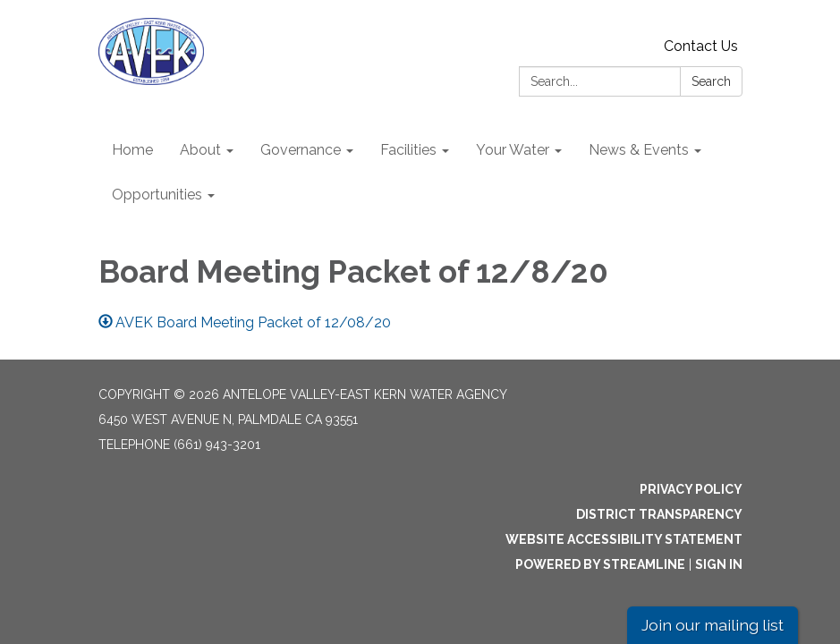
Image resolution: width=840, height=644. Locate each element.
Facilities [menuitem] (408, 150)
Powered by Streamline (600, 564)
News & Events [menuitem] (639, 150)
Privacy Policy (691, 489)
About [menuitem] (200, 150)
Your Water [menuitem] (513, 150)
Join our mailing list (713, 625)
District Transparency (659, 514)
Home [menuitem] (132, 150)
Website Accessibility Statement (624, 539)
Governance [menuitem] (301, 150)
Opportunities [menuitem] (157, 195)
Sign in (719, 564)
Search (711, 81)
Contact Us (701, 46)
